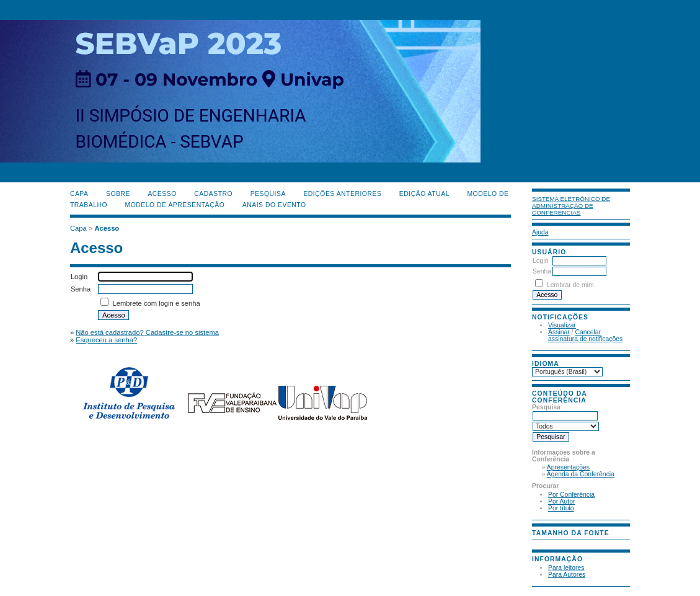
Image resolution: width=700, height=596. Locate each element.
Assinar (559, 332)
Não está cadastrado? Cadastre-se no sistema (147, 332)
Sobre (118, 194)
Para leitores (566, 568)
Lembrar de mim (570, 285)
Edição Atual (424, 194)
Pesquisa (268, 194)
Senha (542, 271)
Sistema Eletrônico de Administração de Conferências (571, 206)
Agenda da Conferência (581, 474)
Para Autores (567, 575)
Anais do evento (274, 205)
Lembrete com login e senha (157, 303)
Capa (79, 194)
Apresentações (568, 467)
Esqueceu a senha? (106, 340)
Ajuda (540, 232)
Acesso (162, 194)
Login (540, 261)
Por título (561, 508)
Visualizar (562, 325)
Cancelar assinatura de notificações (585, 336)
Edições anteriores (342, 194)
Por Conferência (571, 495)
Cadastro (213, 194)
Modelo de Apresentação (175, 205)
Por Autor (561, 501)
